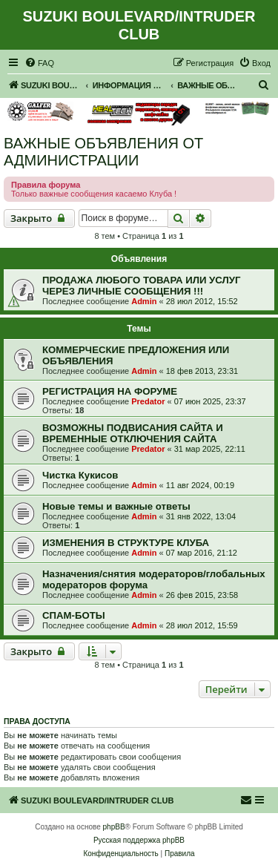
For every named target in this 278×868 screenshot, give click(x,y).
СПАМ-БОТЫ (74, 615)
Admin (144, 301)
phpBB (114, 827)
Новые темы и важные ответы (116, 506)
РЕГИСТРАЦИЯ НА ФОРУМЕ (110, 391)
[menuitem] (39, 63)
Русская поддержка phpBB (139, 840)
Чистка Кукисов (80, 475)
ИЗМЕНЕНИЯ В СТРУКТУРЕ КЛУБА (126, 543)
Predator (148, 401)
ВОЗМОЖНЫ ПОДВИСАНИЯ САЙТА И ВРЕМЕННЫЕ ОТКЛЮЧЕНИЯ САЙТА (133, 433)
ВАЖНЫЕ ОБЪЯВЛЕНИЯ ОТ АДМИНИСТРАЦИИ (103, 152)
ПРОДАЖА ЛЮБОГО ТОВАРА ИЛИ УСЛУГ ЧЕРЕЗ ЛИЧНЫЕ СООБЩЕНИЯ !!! (141, 286)
